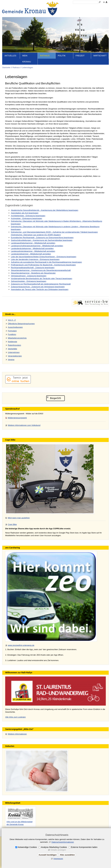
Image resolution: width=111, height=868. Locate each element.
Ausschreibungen (15, 327)
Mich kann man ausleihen (19, 518)
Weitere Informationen (17, 734)
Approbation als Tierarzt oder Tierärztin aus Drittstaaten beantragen (40, 289)
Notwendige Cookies (27, 847)
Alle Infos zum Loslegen (15, 717)
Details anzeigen (58, 850)
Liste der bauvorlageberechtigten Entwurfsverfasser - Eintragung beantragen (44, 257)
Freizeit (80, 56)
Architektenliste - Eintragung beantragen (28, 216)
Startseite (6, 67)
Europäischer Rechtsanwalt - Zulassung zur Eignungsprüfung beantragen (42, 238)
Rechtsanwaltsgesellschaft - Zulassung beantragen (33, 268)
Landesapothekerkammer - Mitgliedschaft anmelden (33, 243)
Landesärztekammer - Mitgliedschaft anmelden (31, 254)
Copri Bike (12, 524)
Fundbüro (12, 334)
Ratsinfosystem (14, 345)
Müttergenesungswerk (17, 418)
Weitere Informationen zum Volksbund (24, 425)
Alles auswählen (67, 855)
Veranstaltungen (15, 356)
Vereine (11, 360)
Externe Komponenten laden (84, 847)
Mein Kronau (27, 59)
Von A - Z (12, 320)
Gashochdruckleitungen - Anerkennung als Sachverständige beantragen (42, 240)
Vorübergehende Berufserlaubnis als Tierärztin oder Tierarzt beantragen (41, 278)
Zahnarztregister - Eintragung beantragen (29, 281)
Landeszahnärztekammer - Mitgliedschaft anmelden (33, 251)
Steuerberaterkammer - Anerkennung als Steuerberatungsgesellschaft (41, 270)
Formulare (12, 331)
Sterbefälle (12, 349)
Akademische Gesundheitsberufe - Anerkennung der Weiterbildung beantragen (45, 210)
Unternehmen (14, 352)
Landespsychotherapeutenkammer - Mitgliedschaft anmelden (37, 246)
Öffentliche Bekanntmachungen (21, 324)
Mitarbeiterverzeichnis (17, 338)
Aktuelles (10, 56)
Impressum (58, 859)
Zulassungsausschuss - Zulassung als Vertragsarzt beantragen (38, 287)
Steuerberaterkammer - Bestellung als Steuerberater (33, 273)
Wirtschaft (100, 56)
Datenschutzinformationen (63, 842)
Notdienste (12, 342)
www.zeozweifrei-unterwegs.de (21, 645)
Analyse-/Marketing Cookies (54, 847)
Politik (62, 56)
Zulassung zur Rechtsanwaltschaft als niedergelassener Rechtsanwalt (41, 284)
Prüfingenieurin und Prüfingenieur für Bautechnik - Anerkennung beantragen (43, 265)
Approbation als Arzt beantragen (25, 213)
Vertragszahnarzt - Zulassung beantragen (29, 276)
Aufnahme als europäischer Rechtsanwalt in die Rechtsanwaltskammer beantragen (46, 262)
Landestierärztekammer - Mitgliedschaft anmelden (32, 248)
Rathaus (45, 56)
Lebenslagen (27, 67)
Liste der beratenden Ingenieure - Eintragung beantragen (35, 259)
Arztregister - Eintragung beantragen (26, 218)
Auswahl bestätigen (48, 855)
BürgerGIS (55, 398)
